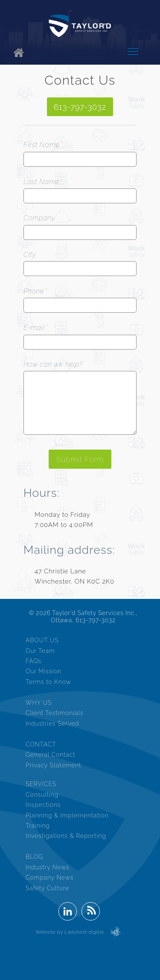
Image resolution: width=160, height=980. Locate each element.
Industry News (48, 867)
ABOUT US (42, 640)
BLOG (34, 857)
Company (39, 218)
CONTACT (41, 744)
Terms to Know (48, 682)
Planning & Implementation (67, 815)
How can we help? (53, 364)
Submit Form (80, 459)
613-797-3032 (80, 107)
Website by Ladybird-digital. (70, 932)
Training (38, 826)
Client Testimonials (55, 713)
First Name (41, 145)
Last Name (41, 182)
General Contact (50, 755)
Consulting (42, 795)
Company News (49, 877)
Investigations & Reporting (66, 836)
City (29, 255)
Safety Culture (47, 888)
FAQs (33, 661)
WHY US (39, 703)
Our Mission (44, 671)
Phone (34, 291)
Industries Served (52, 724)
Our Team (40, 651)
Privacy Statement (53, 765)
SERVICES (41, 784)
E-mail (34, 328)
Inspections (43, 805)
